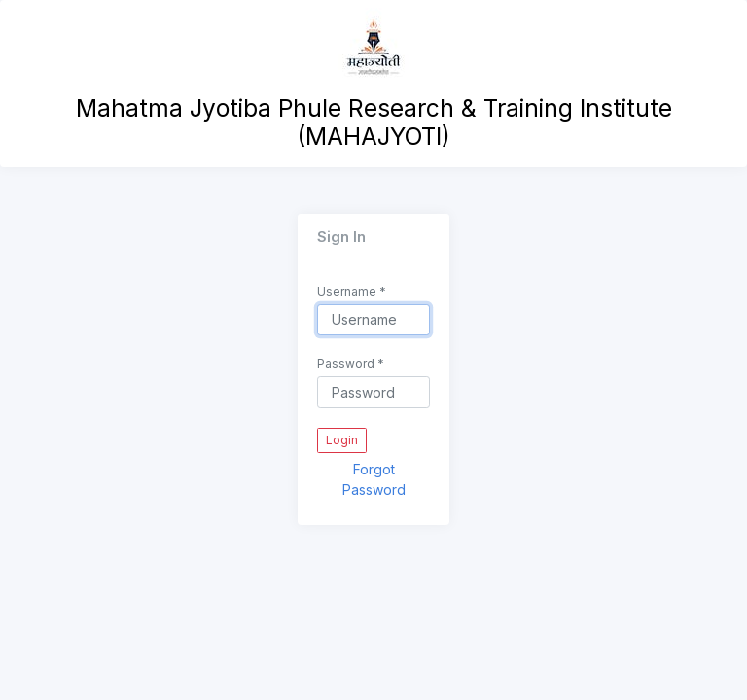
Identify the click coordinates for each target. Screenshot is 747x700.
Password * (351, 363)
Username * (352, 291)
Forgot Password (374, 479)
